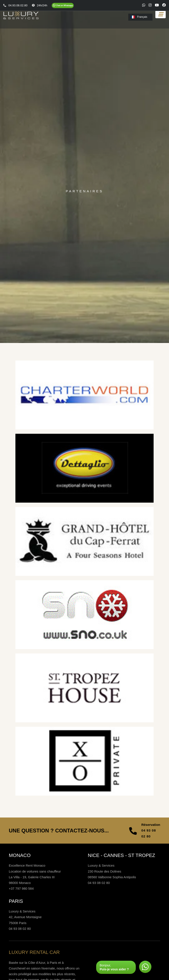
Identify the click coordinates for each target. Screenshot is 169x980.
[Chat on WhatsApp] (63, 5)
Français (139, 17)
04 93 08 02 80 (149, 833)
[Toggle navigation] (161, 14)
